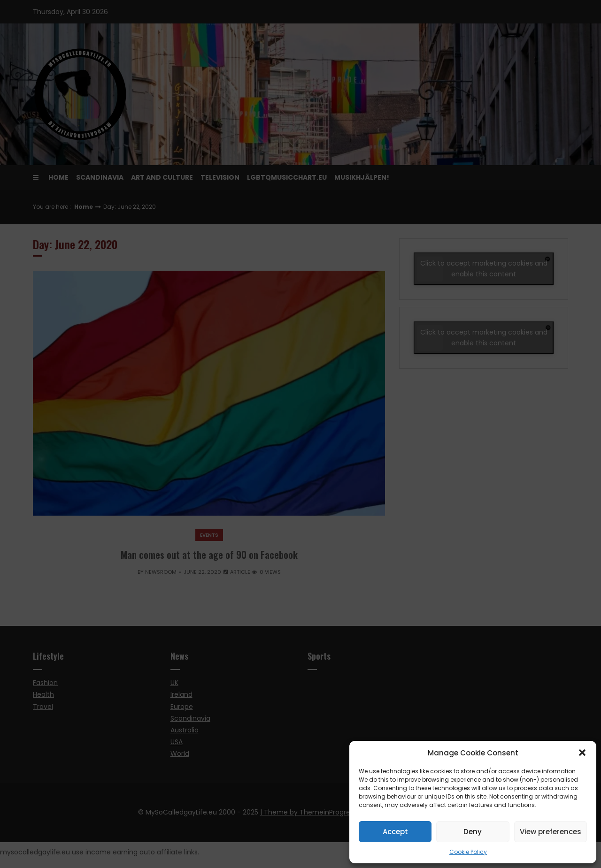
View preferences (551, 832)
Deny (473, 832)
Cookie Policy (468, 852)
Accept (395, 832)
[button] (582, 753)
